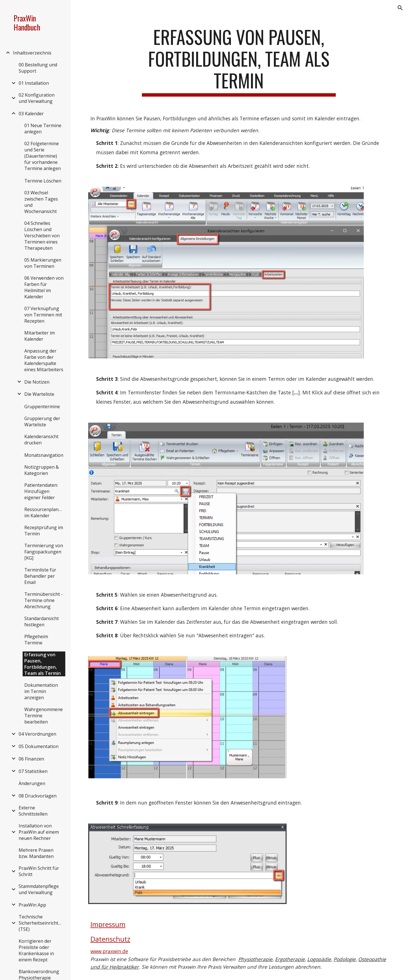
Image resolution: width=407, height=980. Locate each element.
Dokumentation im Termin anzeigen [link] (41, 691)
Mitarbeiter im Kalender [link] (40, 336)
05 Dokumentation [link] (39, 746)
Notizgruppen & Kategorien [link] (42, 470)
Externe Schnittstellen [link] (33, 811)
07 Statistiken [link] (33, 771)
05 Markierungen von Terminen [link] (43, 263)
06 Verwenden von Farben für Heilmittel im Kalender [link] (44, 287)
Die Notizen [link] (37, 382)
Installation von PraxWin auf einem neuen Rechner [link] (39, 832)
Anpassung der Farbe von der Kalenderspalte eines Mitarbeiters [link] (44, 360)
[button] (400, 8)
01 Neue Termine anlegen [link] (43, 129)
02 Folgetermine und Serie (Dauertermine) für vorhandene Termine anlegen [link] (43, 156)
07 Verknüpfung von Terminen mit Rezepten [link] (43, 315)
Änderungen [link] (32, 783)
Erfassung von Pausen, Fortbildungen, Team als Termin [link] (43, 664)
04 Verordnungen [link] (37, 734)
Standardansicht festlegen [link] (42, 622)
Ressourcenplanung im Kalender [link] (45, 512)
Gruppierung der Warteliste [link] (42, 421)
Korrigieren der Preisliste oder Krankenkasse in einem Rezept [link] (36, 950)
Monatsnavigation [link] (44, 455)
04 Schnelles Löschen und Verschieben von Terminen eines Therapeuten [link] (42, 236)
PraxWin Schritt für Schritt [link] (39, 871)
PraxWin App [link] (32, 905)
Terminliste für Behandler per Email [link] (40, 576)
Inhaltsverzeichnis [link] (32, 53)
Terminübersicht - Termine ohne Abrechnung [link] (44, 600)
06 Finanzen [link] (31, 759)
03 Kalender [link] (31, 114)
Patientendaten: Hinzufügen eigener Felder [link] (41, 491)
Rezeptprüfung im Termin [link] (44, 531)
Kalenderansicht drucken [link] (41, 440)
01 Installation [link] (34, 83)
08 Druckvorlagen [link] (38, 796)
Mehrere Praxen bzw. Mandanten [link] (36, 853)
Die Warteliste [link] (39, 394)
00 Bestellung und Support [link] (38, 68)
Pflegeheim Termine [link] (36, 640)
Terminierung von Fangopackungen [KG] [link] (44, 552)
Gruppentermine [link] (42, 407)
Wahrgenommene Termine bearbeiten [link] (44, 716)
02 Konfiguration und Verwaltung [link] (37, 98)
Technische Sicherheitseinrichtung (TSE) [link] (42, 923)
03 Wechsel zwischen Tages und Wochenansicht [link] (41, 202)
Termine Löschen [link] (43, 181)
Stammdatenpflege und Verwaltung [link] (39, 889)
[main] (239, 61)
